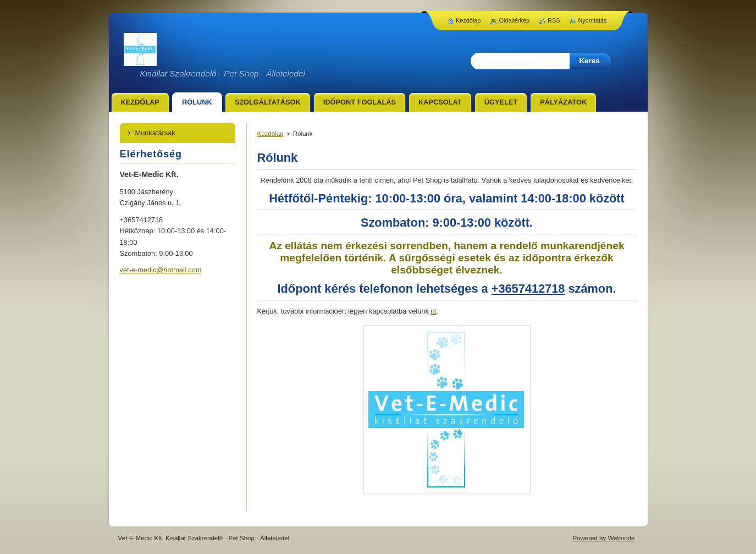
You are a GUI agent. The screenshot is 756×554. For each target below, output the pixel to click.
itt (433, 311)
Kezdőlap (271, 134)
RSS (554, 20)
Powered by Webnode (603, 538)
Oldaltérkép (514, 20)
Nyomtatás (593, 20)
